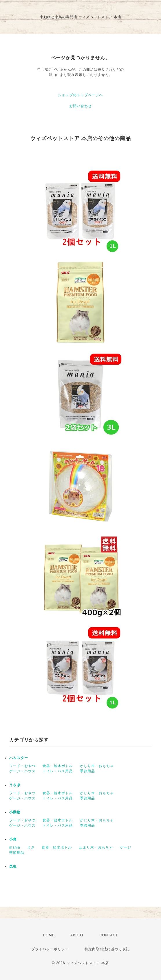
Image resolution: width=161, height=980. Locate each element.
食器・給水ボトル (58, 766)
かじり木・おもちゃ (97, 766)
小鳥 (13, 839)
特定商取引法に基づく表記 (107, 949)
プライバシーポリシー (50, 949)
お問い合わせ (80, 106)
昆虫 (13, 866)
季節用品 (87, 771)
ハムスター (19, 758)
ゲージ (126, 847)
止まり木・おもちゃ (96, 847)
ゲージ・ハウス (22, 771)
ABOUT (77, 935)
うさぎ (15, 785)
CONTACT (109, 935)
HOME (49, 935)
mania (15, 847)
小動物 (15, 812)
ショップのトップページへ (80, 95)
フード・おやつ (22, 766)
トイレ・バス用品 (58, 771)
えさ (31, 847)
